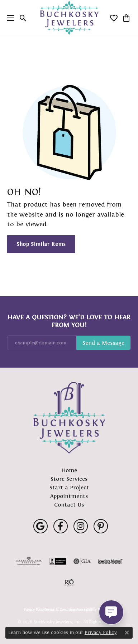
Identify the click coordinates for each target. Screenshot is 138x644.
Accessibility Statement (96, 610)
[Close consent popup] (127, 633)
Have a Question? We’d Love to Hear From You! (69, 321)
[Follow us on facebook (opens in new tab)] (61, 526)
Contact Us (69, 505)
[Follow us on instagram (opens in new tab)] (81, 526)
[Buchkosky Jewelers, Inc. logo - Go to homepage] (69, 18)
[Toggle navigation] (9, 18)
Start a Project (69, 487)
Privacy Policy (34, 610)
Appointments (69, 496)
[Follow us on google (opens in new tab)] (41, 526)
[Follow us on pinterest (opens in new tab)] (101, 526)
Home (69, 470)
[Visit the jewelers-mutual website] (110, 561)
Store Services (69, 479)
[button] (23, 18)
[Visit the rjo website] (69, 583)
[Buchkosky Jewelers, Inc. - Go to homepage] (69, 418)
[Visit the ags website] (29, 561)
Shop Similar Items (41, 244)
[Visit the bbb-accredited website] (58, 561)
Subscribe (103, 343)
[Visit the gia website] (82, 561)
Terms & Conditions (61, 610)
